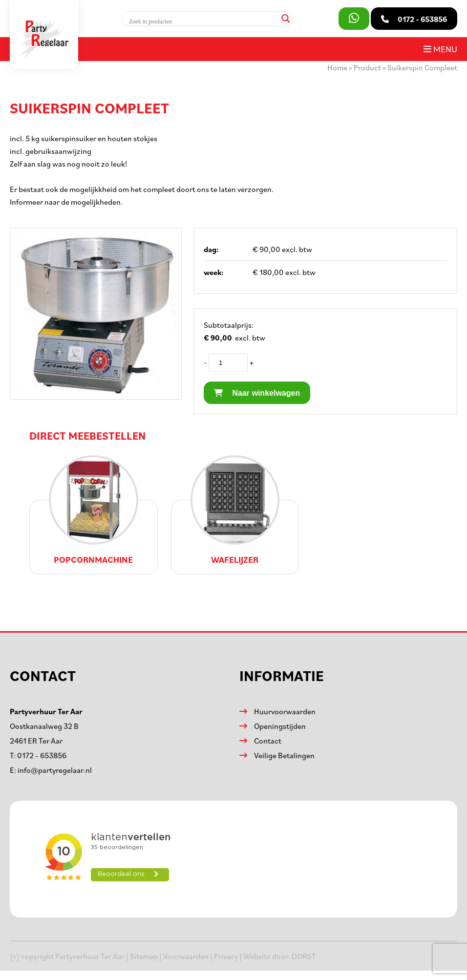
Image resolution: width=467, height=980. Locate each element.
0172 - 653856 (42, 755)
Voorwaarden (186, 956)
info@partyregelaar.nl (55, 770)
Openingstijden (280, 726)
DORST (304, 956)
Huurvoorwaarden (285, 711)
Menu (440, 49)
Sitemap (144, 956)
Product (367, 67)
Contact (268, 741)
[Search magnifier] (286, 19)
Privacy (226, 956)
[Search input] (203, 21)
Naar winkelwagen (257, 393)
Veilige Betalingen (284, 755)
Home (337, 67)
